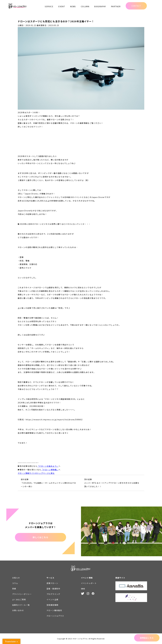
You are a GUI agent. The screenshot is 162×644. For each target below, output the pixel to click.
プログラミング (53, 594)
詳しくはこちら (40, 537)
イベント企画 (52, 599)
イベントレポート (89, 583)
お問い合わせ (18, 610)
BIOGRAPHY (100, 6)
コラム (15, 583)
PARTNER (116, 6)
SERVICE (49, 6)
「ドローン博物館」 (50, 470)
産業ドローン (52, 583)
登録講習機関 (52, 605)
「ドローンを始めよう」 (48, 466)
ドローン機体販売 (54, 610)
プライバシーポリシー (22, 594)
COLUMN (85, 6)
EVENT (62, 6)
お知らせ (16, 578)
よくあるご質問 (19, 599)
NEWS (73, 6)
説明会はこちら (147, 638)
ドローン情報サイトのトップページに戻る (36, 473)
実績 (14, 589)
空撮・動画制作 (53, 589)
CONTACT (136, 6)
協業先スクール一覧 (21, 605)
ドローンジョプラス (55, 616)
